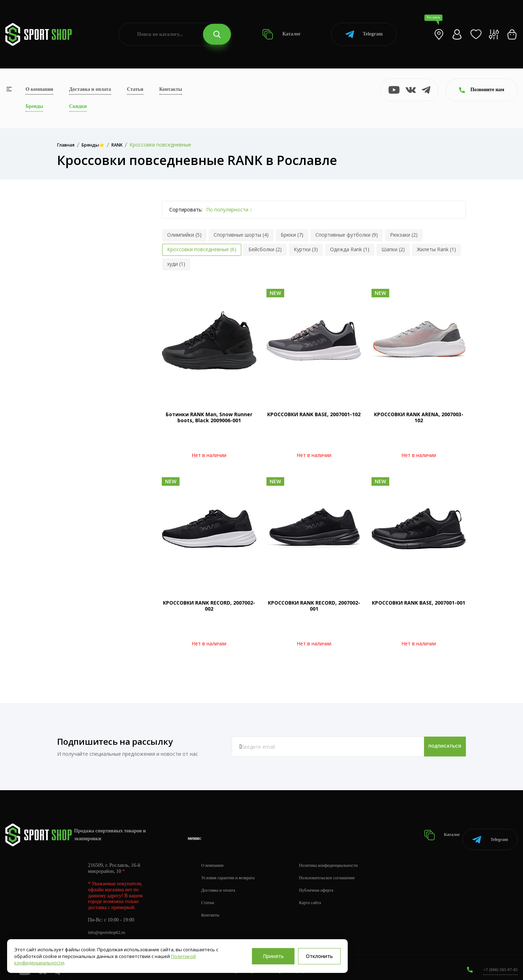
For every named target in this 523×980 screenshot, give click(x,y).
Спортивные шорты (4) (241, 235)
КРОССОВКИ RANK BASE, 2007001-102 (314, 414)
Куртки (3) (306, 249)
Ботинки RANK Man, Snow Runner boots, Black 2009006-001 (209, 417)
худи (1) (176, 264)
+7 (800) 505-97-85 (498, 962)
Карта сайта (320, 895)
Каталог (282, 34)
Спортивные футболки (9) (347, 235)
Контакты (171, 89)
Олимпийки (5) (184, 235)
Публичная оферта (327, 883)
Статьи (135, 89)
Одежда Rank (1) (350, 249)
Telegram (364, 34)
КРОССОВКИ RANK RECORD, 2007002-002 (209, 606)
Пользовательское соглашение (339, 870)
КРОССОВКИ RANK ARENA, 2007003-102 (419, 417)
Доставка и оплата (90, 89)
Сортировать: (186, 210)
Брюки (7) (292, 235)
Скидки (78, 106)
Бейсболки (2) (265, 249)
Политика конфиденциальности (341, 858)
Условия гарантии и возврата (232, 870)
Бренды (34, 106)
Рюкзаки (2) (404, 235)
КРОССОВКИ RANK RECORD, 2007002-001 (314, 606)
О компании (39, 89)
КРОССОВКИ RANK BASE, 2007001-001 (419, 603)
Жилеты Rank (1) (436, 249)
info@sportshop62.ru (109, 925)
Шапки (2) (393, 249)
